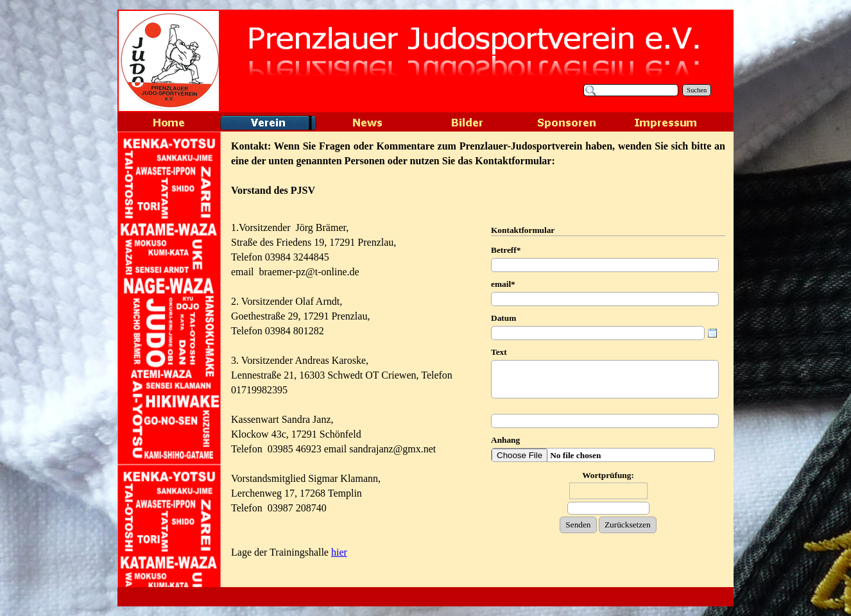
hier (339, 552)
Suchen (697, 90)
